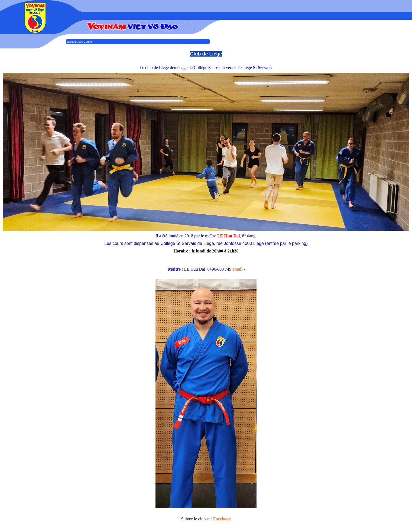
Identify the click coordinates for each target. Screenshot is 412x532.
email (237, 269)
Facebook (222, 519)
